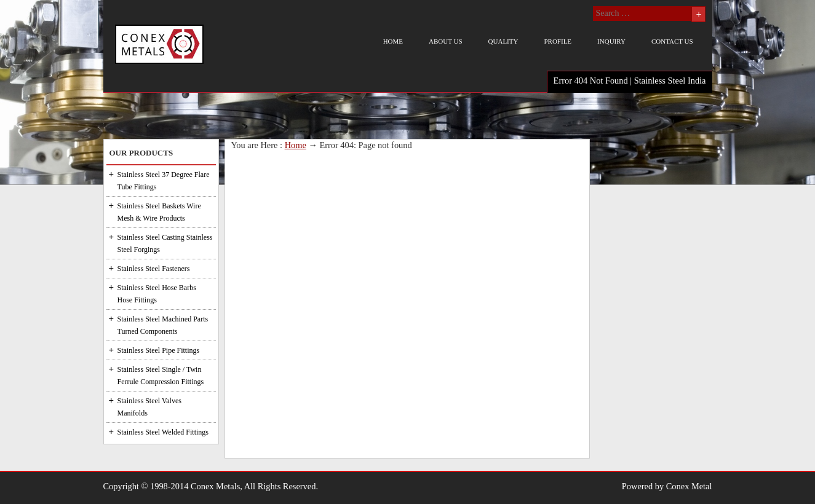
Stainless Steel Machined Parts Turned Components (163, 325)
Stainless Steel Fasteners (154, 269)
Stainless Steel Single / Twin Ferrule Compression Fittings (161, 376)
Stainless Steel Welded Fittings (163, 432)
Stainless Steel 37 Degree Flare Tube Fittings (164, 181)
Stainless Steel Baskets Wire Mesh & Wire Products (159, 212)
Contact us (672, 41)
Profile (558, 41)
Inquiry (611, 41)
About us (446, 41)
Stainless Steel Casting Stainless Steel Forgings (165, 243)
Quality (503, 41)
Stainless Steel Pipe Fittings (159, 350)
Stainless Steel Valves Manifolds (149, 407)
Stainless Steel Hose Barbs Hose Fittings (157, 294)
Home (393, 41)
